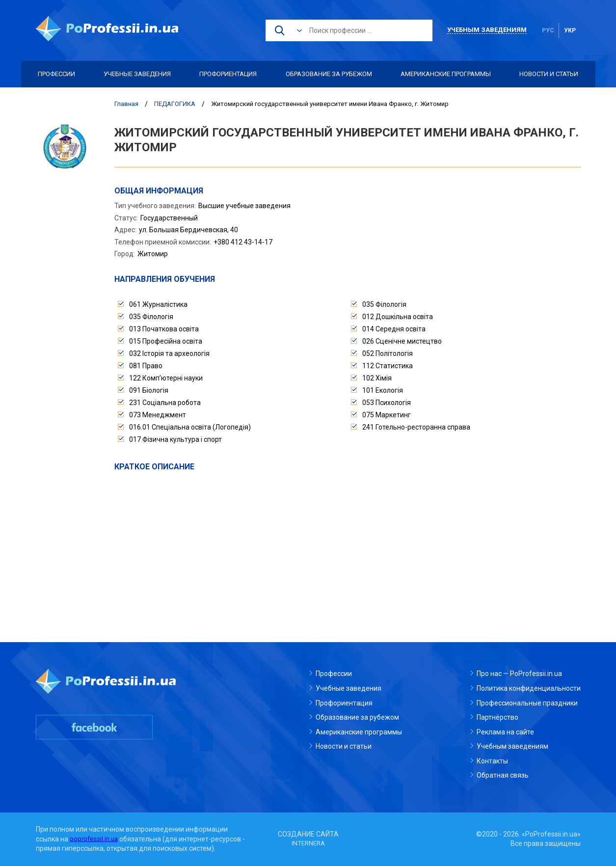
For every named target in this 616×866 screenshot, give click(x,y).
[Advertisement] (348, 546)
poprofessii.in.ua (95, 839)
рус (548, 30)
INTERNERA (308, 843)
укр (570, 30)
